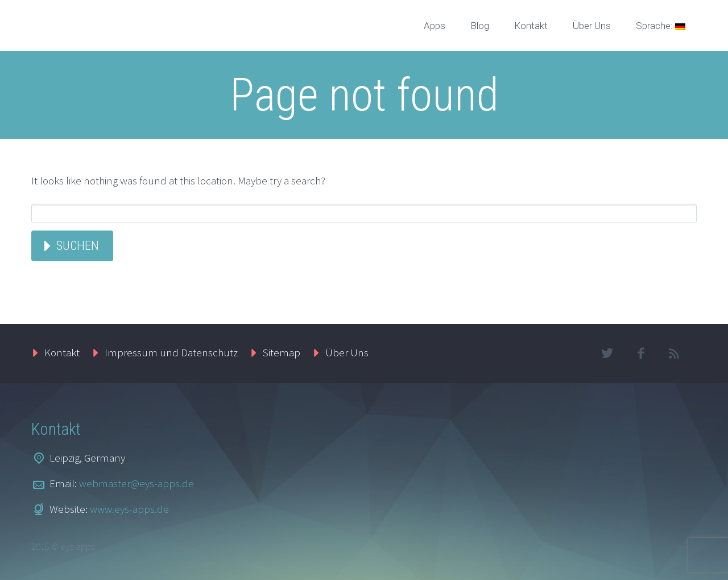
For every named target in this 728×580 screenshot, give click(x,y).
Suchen (78, 246)
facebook (640, 353)
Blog (480, 26)
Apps (435, 26)
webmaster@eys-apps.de (136, 483)
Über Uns (592, 26)
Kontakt (531, 26)
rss (674, 353)
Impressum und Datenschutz (171, 352)
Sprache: (661, 26)
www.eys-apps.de (129, 509)
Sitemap (282, 352)
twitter (607, 353)
